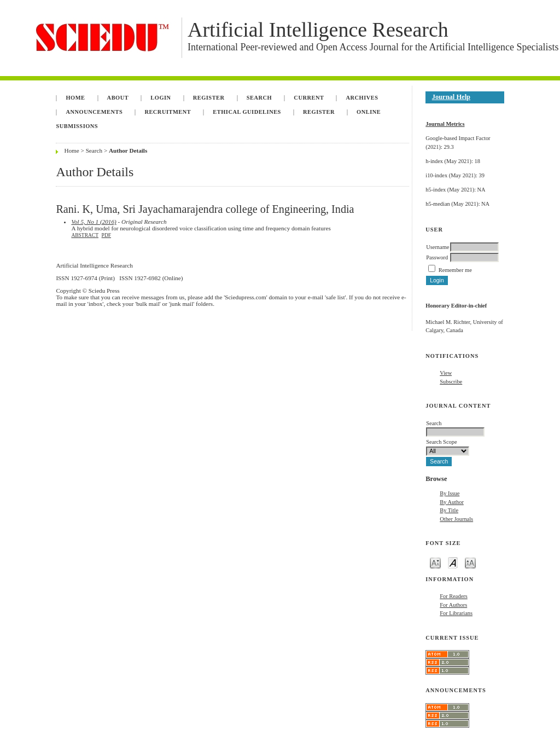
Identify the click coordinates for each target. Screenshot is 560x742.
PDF (106, 235)
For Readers (454, 596)
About (118, 98)
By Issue (450, 493)
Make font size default (453, 562)
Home (75, 98)
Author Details (128, 150)
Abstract (85, 235)
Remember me (455, 270)
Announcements (94, 112)
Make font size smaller (435, 562)
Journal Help (451, 97)
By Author (452, 502)
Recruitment (168, 112)
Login (161, 98)
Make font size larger (470, 562)
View (446, 373)
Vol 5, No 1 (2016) (94, 222)
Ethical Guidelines (247, 112)
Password (437, 257)
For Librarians (456, 613)
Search (259, 98)
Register (209, 98)
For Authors (453, 605)
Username (437, 247)
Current (309, 98)
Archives (362, 98)
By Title (449, 510)
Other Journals (456, 519)
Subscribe (451, 382)
